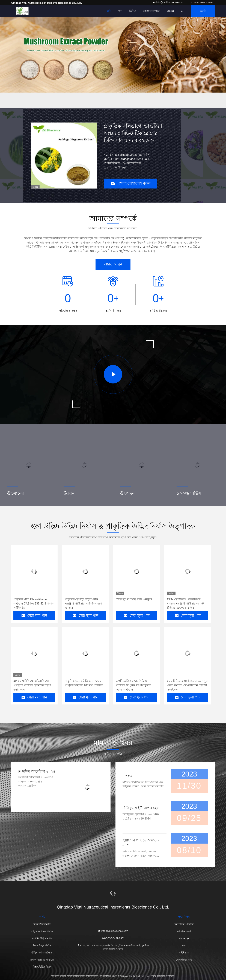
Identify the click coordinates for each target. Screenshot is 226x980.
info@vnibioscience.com (168, 2)
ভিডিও (133, 11)
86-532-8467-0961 (203, 2)
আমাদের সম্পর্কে (151, 11)
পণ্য (120, 11)
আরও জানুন (113, 264)
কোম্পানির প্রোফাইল (184, 924)
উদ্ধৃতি (203, 11)
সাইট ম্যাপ (184, 953)
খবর (184, 945)
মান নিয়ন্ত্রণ (184, 938)
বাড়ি (109, 11)
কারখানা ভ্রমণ (184, 931)
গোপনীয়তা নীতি (184, 960)
